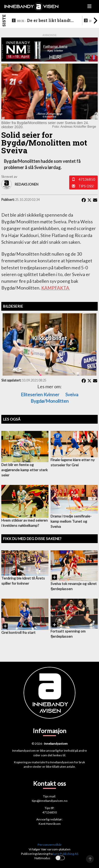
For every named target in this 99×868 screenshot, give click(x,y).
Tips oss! (86, 186)
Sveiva (72, 394)
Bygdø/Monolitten (50, 401)
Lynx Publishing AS (66, 854)
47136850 (87, 179)
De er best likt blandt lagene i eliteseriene (44, 21)
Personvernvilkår (50, 845)
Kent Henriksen (50, 824)
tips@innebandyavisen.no (50, 801)
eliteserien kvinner (40, 394)
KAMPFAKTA (56, 288)
